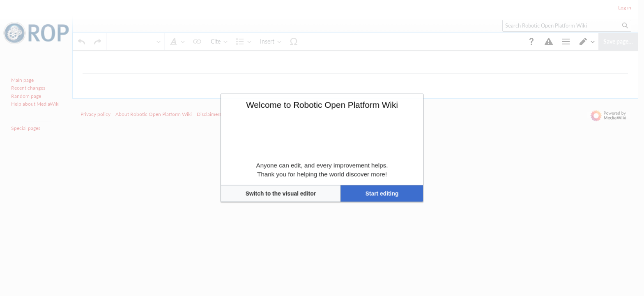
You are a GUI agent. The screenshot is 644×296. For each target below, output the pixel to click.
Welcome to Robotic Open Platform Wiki (322, 123)
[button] (298, 175)
